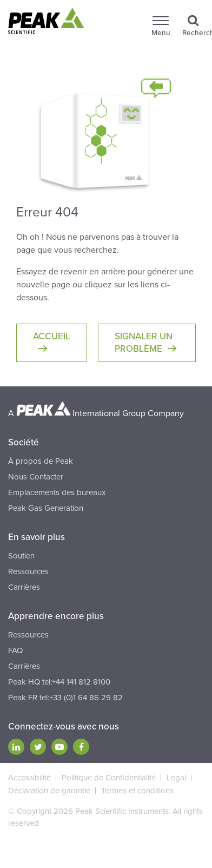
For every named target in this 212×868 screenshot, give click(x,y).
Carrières (24, 587)
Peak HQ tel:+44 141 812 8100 (59, 682)
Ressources (28, 571)
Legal (176, 778)
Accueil (52, 336)
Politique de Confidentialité (109, 778)
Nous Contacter (36, 477)
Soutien (21, 556)
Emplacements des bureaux (57, 492)
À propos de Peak (41, 461)
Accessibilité (29, 778)
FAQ (15, 650)
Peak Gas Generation (46, 508)
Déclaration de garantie (49, 791)
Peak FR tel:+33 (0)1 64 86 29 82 (65, 698)
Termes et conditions (137, 791)
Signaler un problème (144, 343)
